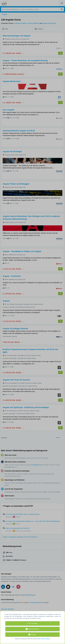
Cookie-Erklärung (45, 639)
